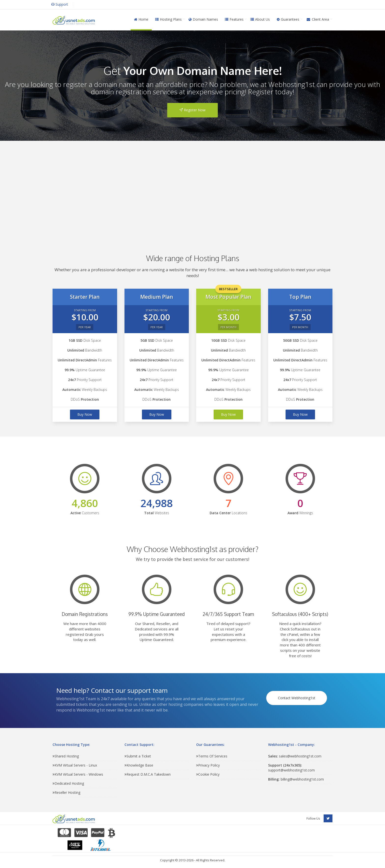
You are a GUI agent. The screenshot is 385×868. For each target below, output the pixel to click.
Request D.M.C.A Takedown (148, 774)
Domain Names (203, 19)
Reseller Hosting (66, 792)
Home (141, 19)
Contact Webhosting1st (297, 695)
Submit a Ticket (138, 756)
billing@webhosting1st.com (296, 779)
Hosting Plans (168, 19)
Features (234, 19)
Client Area (318, 19)
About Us (260, 19)
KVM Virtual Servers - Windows (78, 774)
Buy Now (85, 414)
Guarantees (288, 19)
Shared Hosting (66, 756)
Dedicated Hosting (68, 783)
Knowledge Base (139, 765)
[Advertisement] (192, 190)
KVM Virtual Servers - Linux (75, 765)
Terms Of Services (212, 756)
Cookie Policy (208, 774)
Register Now (192, 110)
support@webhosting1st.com (291, 768)
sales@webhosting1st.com (295, 756)
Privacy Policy (208, 765)
